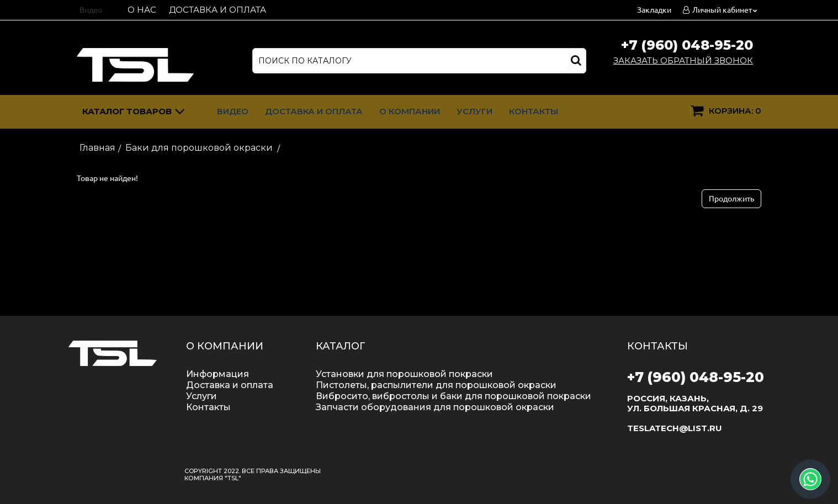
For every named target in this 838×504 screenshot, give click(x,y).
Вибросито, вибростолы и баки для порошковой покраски (454, 396)
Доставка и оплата (218, 10)
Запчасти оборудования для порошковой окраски (435, 407)
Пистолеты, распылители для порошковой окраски (436, 385)
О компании (410, 111)
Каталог (134, 113)
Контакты (534, 111)
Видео (91, 10)
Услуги (474, 111)
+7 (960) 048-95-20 (687, 45)
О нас (142, 10)
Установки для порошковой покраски (404, 374)
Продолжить (731, 199)
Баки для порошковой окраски (199, 148)
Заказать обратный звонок (683, 61)
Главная (97, 148)
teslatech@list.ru (675, 428)
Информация (218, 374)
